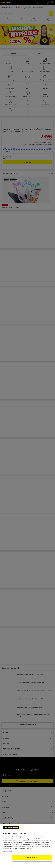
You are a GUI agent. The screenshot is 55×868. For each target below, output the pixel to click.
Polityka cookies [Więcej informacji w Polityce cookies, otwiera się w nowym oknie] (7, 851)
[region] (27, 846)
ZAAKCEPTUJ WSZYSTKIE (32, 858)
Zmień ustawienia (32, 864)
